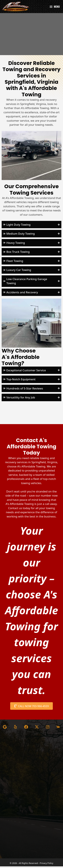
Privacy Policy (47, 865)
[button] (31, 226)
